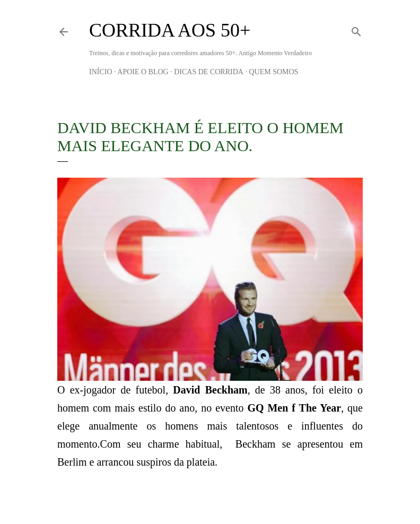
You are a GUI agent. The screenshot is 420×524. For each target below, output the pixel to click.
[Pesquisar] (356, 30)
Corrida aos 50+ (170, 30)
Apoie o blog (143, 72)
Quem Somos (273, 72)
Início (101, 72)
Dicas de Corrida (209, 72)
